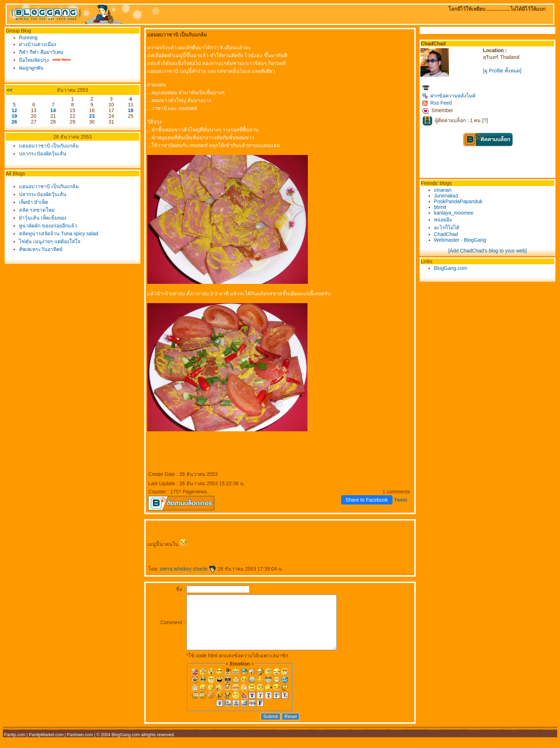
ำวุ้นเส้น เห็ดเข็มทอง (43, 218)
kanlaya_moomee (454, 213)
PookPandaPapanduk (458, 201)
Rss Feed (437, 103)
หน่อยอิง (443, 220)
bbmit (440, 207)
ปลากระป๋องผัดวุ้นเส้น (43, 154)
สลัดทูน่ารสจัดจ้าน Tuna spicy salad (59, 234)
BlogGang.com (451, 268)
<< (10, 90)
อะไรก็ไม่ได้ (447, 227)
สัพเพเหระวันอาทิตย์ (41, 249)
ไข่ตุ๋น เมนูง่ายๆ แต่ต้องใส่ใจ (50, 241)
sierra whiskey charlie (188, 569)
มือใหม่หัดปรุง (34, 60)
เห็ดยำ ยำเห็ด (34, 202)
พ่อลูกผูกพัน (31, 68)
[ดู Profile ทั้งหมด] (502, 71)
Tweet (401, 500)
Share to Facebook (367, 500)
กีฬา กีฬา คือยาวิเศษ (41, 52)
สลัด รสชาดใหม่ (37, 210)
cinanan (443, 190)
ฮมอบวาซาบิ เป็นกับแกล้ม (49, 146)
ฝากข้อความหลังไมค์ (449, 96)
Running (28, 37)
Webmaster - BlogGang (460, 240)
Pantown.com (80, 746)
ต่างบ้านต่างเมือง (37, 44)
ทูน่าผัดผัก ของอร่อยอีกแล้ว (48, 226)
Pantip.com (15, 746)
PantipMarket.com (46, 746)
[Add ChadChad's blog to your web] (487, 251)
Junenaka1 (446, 196)
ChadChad (446, 234)
